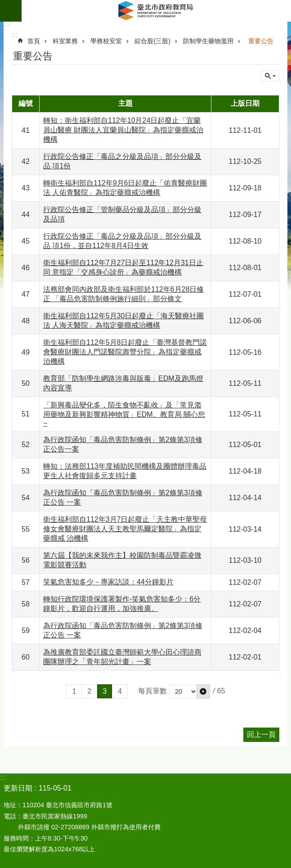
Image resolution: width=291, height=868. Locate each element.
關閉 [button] (270, 76)
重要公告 (261, 41)
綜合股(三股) (152, 41)
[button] (203, 692)
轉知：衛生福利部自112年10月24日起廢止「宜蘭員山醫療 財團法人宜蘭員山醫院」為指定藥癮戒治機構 (123, 130)
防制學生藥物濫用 (208, 41)
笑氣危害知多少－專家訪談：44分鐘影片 (108, 582)
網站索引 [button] (11, 11)
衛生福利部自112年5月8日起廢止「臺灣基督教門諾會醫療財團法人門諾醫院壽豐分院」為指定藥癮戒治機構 (125, 352)
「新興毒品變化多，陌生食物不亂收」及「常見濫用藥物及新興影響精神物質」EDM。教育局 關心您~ (124, 414)
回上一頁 (261, 735)
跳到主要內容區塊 (5, 5)
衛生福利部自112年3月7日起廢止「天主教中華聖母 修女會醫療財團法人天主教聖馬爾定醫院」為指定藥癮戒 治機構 (125, 529)
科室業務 (65, 41)
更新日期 (18, 788)
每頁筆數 (152, 691)
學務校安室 (106, 41)
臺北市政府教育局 (156, 11)
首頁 (34, 41)
